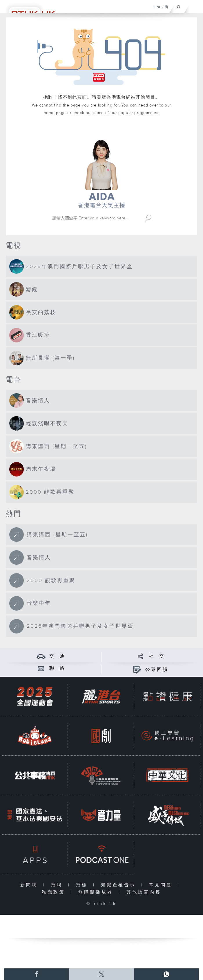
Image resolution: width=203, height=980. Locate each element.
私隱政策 (55, 892)
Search (148, 218)
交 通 (57, 656)
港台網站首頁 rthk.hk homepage (101, 130)
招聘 (58, 885)
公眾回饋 (157, 670)
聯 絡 (57, 668)
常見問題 (162, 885)
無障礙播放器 (97, 892)
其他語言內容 (144, 892)
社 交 (157, 656)
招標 (83, 885)
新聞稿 (30, 885)
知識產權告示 (120, 885)
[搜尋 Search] (96, 218)
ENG (158, 7)
